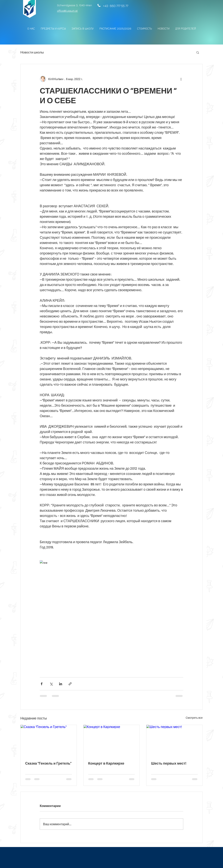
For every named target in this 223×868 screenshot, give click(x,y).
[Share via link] (70, 684)
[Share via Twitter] (51, 684)
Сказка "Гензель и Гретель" (48, 763)
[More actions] (181, 79)
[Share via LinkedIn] (61, 684)
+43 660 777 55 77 (115, 6)
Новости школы (32, 52)
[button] (198, 52)
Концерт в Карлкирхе (106, 763)
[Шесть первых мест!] (174, 741)
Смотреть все (194, 718)
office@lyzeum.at (67, 11)
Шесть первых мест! (169, 763)
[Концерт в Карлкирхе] (112, 741)
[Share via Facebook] (42, 684)
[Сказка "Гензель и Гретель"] (49, 741)
